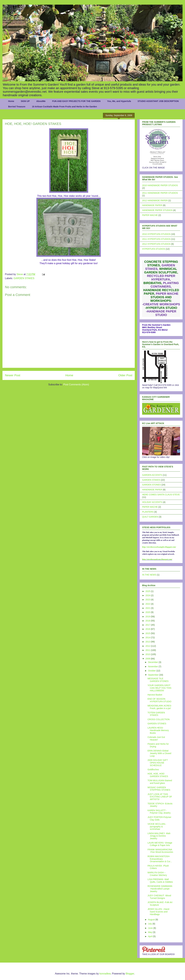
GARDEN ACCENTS (152, 475)
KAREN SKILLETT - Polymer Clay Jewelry (159, 812)
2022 (148, 604)
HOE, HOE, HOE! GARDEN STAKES (158, 775)
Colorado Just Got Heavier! (156, 738)
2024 (148, 595)
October (152, 671)
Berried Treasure (17, 107)
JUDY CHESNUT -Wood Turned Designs (159, 897)
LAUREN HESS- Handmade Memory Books (158, 730)
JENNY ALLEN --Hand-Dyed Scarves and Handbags (159, 912)
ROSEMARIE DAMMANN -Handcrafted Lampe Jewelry (160, 889)
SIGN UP (25, 101)
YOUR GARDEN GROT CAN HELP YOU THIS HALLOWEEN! (159, 688)
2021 (148, 608)
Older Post (125, 375)
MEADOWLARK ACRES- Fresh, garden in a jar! (160, 707)
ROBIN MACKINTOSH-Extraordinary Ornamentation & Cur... (160, 859)
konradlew (105, 974)
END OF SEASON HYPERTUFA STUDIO (159, 700)
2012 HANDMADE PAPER (155, 200)
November (153, 666)
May (150, 932)
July (150, 924)
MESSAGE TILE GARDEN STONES (158, 680)
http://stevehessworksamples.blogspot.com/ (159, 547)
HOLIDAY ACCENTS (152, 502)
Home (11, 101)
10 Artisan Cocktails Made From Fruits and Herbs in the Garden (64, 107)
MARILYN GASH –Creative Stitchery (157, 874)
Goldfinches (153, 770)
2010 (148, 654)
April (150, 936)
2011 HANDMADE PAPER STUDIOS (160, 193)
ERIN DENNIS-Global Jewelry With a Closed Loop (159, 753)
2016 (148, 629)
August (152, 920)
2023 (148, 600)
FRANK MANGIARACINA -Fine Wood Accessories (160, 851)
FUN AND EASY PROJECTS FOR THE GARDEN (76, 101)
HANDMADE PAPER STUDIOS (157, 210)
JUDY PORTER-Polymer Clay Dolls (159, 818)
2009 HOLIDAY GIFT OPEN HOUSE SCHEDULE (158, 763)
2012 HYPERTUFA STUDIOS (156, 244)
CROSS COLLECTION (159, 719)
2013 (148, 642)
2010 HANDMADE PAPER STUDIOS (160, 185)
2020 (148, 612)
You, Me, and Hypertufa (119, 101)
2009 (148, 659)
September (154, 675)
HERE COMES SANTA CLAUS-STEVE (161, 495)
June (151, 928)
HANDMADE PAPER (152, 205)
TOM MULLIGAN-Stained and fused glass (160, 782)
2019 (148, 617)
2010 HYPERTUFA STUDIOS (156, 234)
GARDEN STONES (151, 485)
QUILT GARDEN (150, 517)
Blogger (130, 974)
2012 (148, 646)
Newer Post (13, 375)
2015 (148, 633)
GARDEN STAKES (24, 278)
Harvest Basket (155, 695)
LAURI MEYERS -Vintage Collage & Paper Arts (160, 844)
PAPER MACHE (150, 215)
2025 (148, 591)
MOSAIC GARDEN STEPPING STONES (159, 789)
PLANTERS (148, 512)
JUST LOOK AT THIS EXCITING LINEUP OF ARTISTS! (160, 797)
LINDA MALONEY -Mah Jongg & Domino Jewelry (159, 836)
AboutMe (41, 101)
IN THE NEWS (149, 575)
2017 (148, 625)
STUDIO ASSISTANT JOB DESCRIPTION (158, 101)
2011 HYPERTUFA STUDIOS (156, 239)
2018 (148, 621)
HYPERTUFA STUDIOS (154, 249)
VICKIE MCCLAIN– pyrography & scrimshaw (157, 827)
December (153, 662)
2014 (148, 638)
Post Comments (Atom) (76, 385)
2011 (148, 650)
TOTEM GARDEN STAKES (156, 714)
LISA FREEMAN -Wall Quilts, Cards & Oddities (160, 881)
